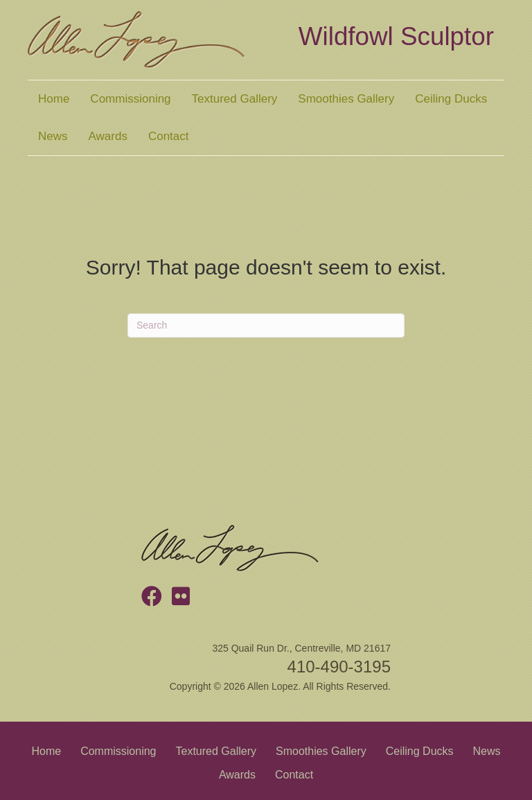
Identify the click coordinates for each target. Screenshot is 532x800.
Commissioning (130, 99)
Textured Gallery (235, 99)
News (53, 136)
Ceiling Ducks (451, 99)
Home (54, 99)
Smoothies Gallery (346, 99)
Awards (108, 136)
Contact (169, 136)
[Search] (266, 325)
